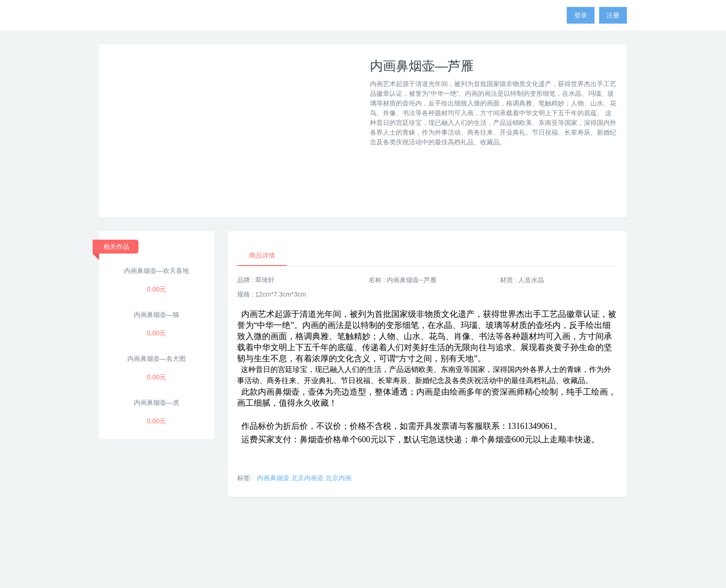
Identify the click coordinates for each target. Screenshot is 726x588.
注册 (613, 15)
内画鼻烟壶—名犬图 (156, 359)
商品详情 (262, 255)
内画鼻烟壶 (273, 478)
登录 (581, 15)
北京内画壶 (307, 478)
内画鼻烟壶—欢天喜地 (156, 271)
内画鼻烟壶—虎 (156, 402)
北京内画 (338, 478)
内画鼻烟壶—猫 (156, 315)
